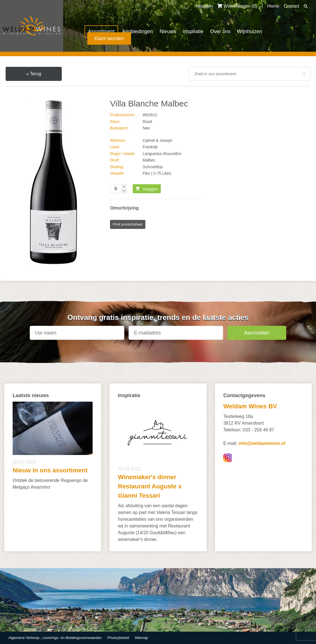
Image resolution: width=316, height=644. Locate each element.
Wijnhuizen (250, 31)
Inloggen (204, 6)
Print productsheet (128, 224)
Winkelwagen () (237, 6)
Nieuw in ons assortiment (50, 470)
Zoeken (306, 6)
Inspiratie (193, 31)
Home (273, 6)
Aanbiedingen (138, 31)
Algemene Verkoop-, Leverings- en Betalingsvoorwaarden (55, 638)
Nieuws (168, 31)
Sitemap (141, 638)
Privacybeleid (118, 638)
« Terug (34, 74)
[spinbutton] (118, 189)
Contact (291, 6)
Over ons (220, 31)
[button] (124, 186)
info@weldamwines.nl (262, 443)
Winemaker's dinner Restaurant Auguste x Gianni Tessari (150, 486)
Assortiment (101, 31)
